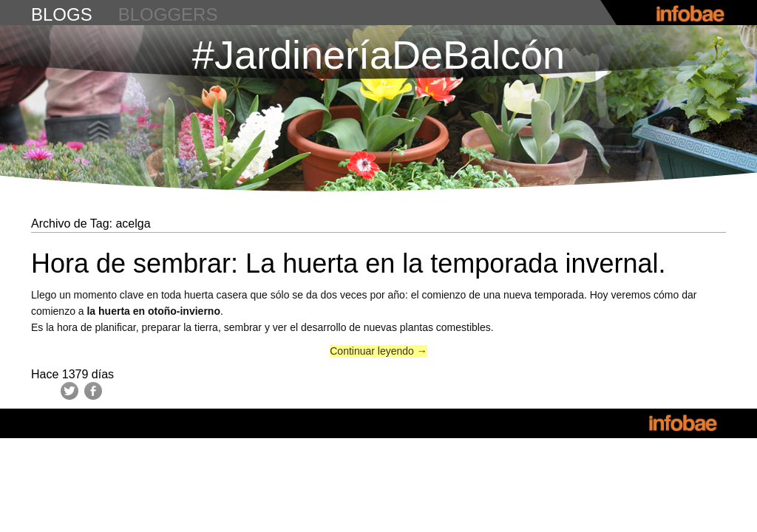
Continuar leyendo (378, 351)
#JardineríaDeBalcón (378, 55)
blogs (62, 14)
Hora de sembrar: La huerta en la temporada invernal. (348, 263)
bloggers (168, 14)
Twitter (69, 391)
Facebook (93, 391)
